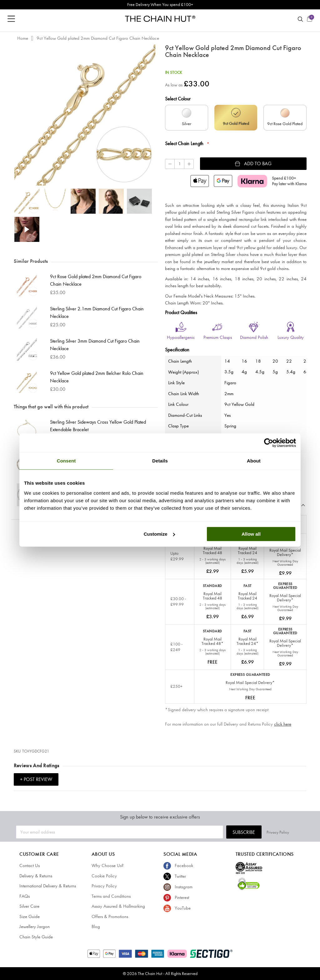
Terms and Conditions (111, 896)
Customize (159, 534)
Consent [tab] (66, 461)
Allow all (251, 534)
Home (23, 38)
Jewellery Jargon (35, 926)
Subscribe (259, 832)
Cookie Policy (104, 876)
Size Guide (30, 916)
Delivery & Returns (36, 876)
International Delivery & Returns (48, 886)
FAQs (25, 896)
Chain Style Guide (36, 937)
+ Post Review (36, 779)
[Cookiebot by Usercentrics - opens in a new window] (269, 443)
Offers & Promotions (110, 916)
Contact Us (30, 865)
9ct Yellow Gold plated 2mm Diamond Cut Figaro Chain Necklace (98, 38)
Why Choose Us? (108, 865)
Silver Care (29, 906)
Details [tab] (160, 461)
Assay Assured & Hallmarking (118, 906)
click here (283, 724)
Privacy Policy (293, 832)
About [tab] (254, 461)
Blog (96, 926)
